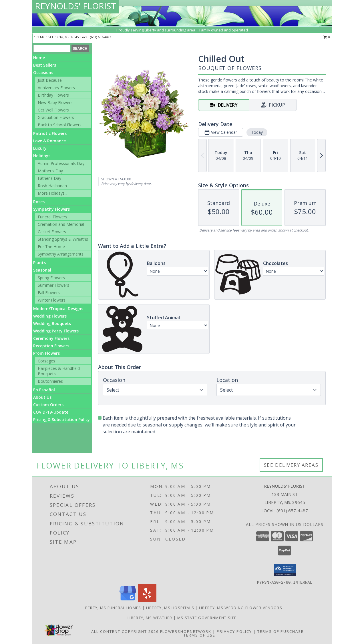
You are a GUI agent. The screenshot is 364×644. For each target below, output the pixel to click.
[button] (285, 570)
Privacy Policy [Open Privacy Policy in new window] (234, 631)
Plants (39, 263)
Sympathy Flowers (51, 209)
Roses (39, 202)
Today (257, 132)
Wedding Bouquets (52, 323)
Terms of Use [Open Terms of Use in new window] (199, 635)
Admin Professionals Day (61, 163)
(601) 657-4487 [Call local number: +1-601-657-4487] (101, 37)
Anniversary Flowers (56, 88)
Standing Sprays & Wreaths (63, 239)
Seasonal (42, 270)
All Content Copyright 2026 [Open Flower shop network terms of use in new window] (125, 631)
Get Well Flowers (53, 110)
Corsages (46, 361)
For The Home (51, 247)
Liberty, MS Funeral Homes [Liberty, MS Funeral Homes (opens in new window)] (112, 608)
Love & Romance (49, 141)
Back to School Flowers (60, 125)
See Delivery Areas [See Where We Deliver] (291, 465)
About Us (42, 397)
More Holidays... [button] (52, 193)
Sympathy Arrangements (61, 254)
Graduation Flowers (56, 117)
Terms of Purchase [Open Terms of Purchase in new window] (281, 631)
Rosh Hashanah (52, 186)
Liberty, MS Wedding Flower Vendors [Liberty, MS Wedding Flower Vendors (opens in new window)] (241, 608)
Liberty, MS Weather (150, 618)
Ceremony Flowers (51, 338)
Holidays (42, 156)
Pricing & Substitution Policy (61, 419)
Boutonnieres (50, 381)
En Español (44, 390)
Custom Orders (48, 405)
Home (39, 58)
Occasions (43, 72)
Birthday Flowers (53, 95)
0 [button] (327, 37)
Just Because (50, 80)
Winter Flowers (52, 300)
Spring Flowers (51, 278)
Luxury (40, 148)
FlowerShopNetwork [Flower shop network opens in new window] (186, 631)
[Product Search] (52, 49)
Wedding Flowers (50, 316)
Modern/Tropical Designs (58, 309)
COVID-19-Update (51, 412)
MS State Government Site (207, 618)
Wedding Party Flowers (56, 331)
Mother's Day (50, 171)
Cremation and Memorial (61, 224)
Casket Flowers (52, 232)
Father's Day (49, 178)
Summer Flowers (53, 285)
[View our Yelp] (147, 601)
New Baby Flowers (55, 102)
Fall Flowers (49, 293)
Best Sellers (45, 65)
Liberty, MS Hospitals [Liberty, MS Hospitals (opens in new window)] (170, 608)
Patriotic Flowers (50, 133)
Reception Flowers (51, 346)
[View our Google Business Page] (128, 601)
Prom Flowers (46, 353)
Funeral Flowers (52, 217)
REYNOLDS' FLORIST (75, 6)
